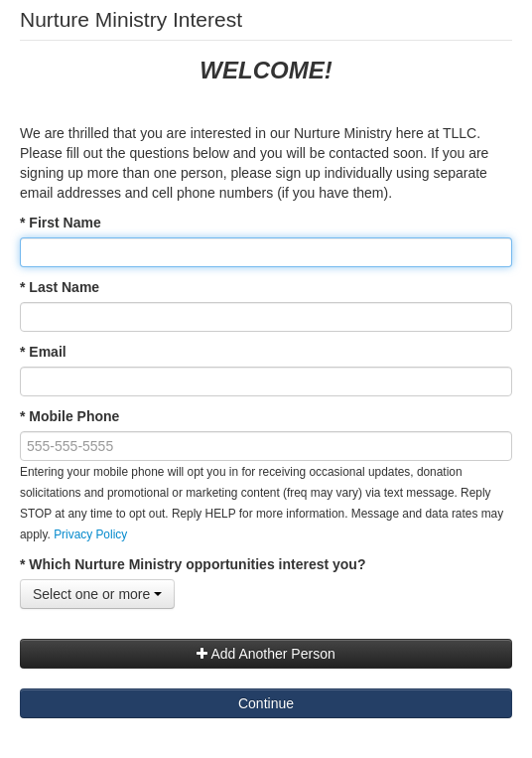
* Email (43, 352)
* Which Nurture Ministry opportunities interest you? (193, 564)
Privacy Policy (90, 534)
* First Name (61, 223)
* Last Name (60, 287)
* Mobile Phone (69, 416)
